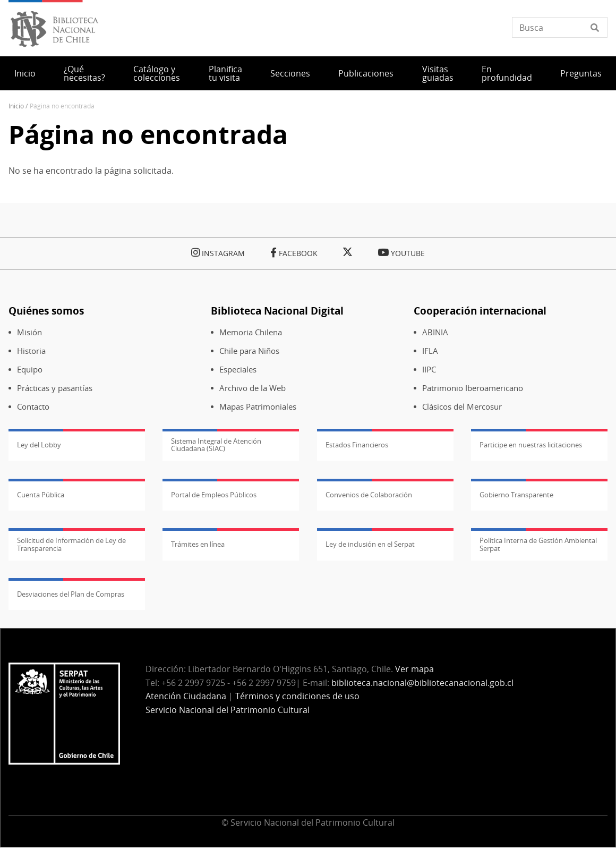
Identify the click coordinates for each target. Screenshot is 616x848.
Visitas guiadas (438, 73)
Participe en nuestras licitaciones (531, 445)
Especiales (238, 370)
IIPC (429, 370)
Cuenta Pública (41, 495)
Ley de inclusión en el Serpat (370, 544)
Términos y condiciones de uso (297, 696)
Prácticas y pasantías (55, 388)
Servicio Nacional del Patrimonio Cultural (228, 710)
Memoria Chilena (251, 332)
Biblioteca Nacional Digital (277, 311)
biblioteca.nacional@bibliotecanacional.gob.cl (422, 683)
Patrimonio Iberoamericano (473, 388)
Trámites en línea (198, 544)
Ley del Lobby (39, 445)
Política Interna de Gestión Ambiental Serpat (538, 544)
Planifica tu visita (225, 73)
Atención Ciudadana (186, 696)
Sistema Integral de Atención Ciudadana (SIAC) (216, 445)
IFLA (430, 351)
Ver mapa (414, 669)
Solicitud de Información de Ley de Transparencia (71, 544)
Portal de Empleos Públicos (214, 495)
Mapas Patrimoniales (258, 407)
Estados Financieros (357, 445)
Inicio (25, 73)
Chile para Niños (249, 351)
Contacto (33, 407)
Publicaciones (366, 73)
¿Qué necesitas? (84, 73)
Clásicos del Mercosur (462, 407)
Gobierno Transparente (516, 495)
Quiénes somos (46, 311)
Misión (29, 332)
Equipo (30, 370)
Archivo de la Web (253, 388)
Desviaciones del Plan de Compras (71, 594)
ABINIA (435, 332)
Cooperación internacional (480, 311)
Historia (31, 351)
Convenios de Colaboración (369, 495)
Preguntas (581, 73)
